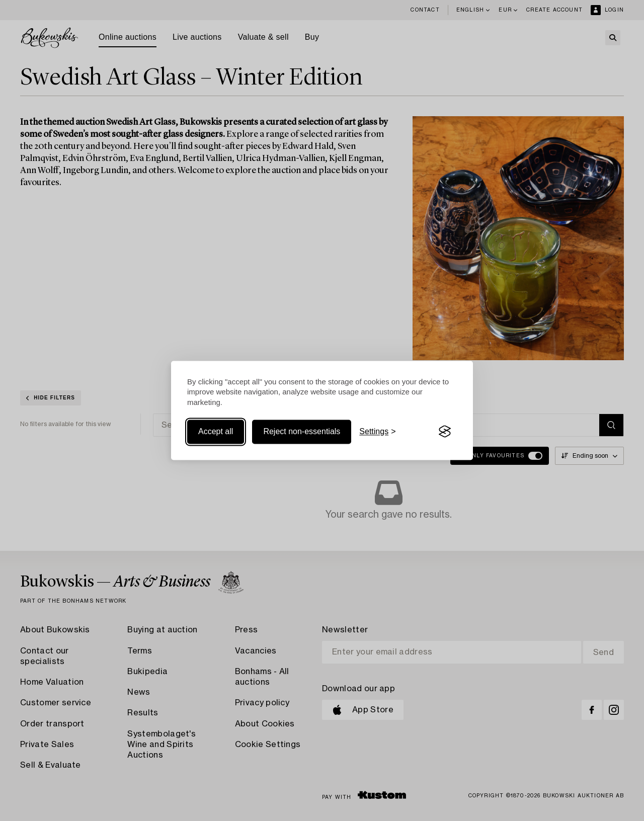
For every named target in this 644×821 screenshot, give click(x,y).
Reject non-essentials (302, 431)
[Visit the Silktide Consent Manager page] (445, 432)
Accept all (216, 431)
